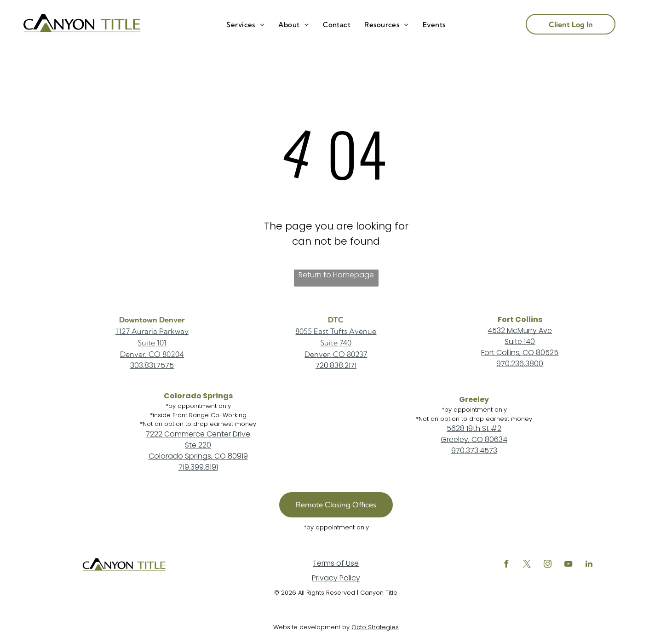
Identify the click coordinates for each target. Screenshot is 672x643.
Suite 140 (520, 342)
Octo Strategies (375, 627)
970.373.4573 (474, 451)
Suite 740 (336, 343)
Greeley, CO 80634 (474, 439)
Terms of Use (336, 563)
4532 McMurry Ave (520, 330)
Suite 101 (152, 343)
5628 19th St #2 (474, 428)
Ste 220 (198, 445)
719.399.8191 (198, 467)
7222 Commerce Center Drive (198, 434)
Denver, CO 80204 (152, 354)
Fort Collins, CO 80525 (520, 353)
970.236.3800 (520, 364)
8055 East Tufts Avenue (336, 331)
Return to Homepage (336, 275)
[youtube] (569, 565)
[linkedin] (589, 565)
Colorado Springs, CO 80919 (198, 456)
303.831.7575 (152, 365)
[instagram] (548, 565)
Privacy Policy (336, 578)
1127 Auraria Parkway (152, 331)
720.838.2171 (336, 365)
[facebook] (506, 565)
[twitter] (527, 565)
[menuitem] (245, 25)
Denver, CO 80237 (336, 354)
